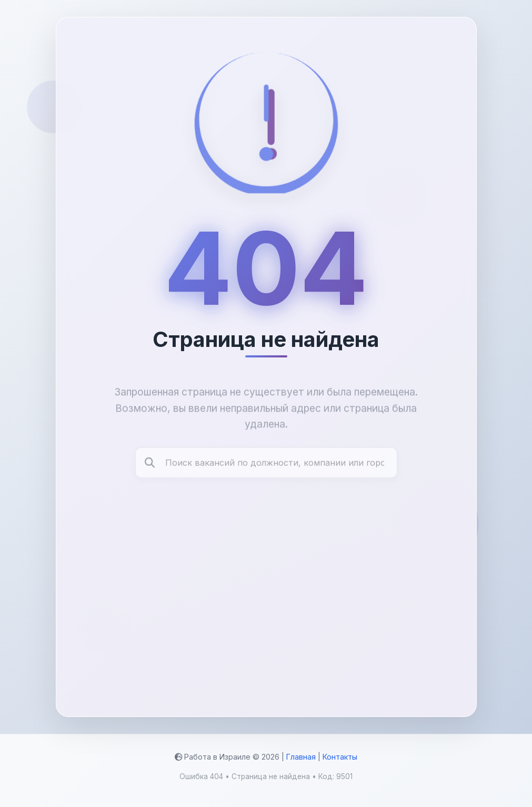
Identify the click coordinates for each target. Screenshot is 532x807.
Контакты (340, 757)
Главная (301, 757)
